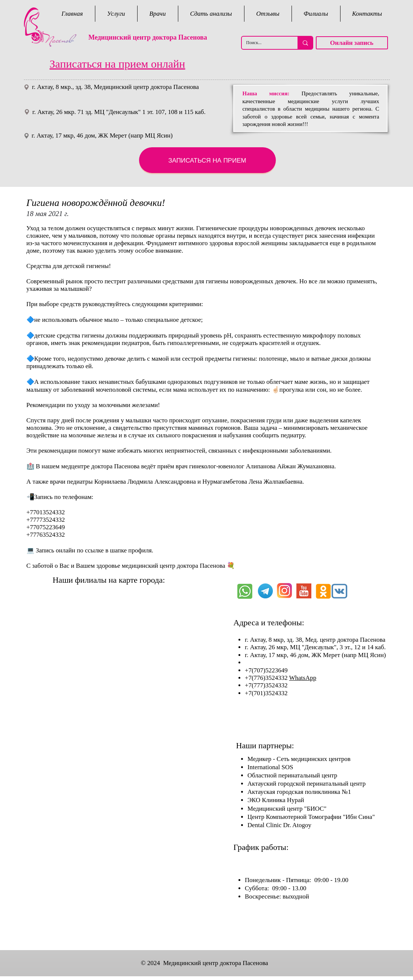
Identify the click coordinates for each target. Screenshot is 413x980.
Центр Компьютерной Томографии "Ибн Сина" (311, 817)
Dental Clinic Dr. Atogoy (279, 825)
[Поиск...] (264, 43)
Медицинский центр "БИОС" (287, 809)
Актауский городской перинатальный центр (306, 784)
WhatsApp (303, 678)
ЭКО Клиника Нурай (276, 800)
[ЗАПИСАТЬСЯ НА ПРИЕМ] (207, 160)
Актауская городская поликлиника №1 (299, 792)
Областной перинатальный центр (292, 775)
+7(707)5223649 (267, 670)
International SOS (270, 767)
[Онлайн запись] (352, 43)
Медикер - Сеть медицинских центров (299, 759)
